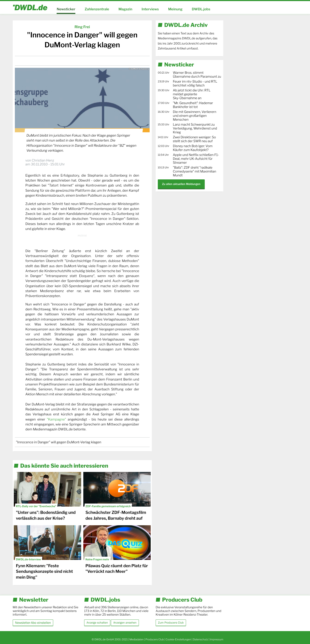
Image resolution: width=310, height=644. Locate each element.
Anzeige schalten (97, 623)
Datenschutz (200, 639)
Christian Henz (43, 160)
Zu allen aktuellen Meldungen (181, 184)
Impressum (216, 639)
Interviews (150, 9)
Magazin (125, 9)
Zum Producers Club (171, 623)
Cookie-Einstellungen (178, 639)
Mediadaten (136, 639)
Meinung (175, 9)
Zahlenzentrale (97, 9)
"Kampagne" (56, 419)
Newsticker (66, 9)
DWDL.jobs (201, 9)
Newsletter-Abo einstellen (33, 623)
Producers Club (155, 639)
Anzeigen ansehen (125, 623)
